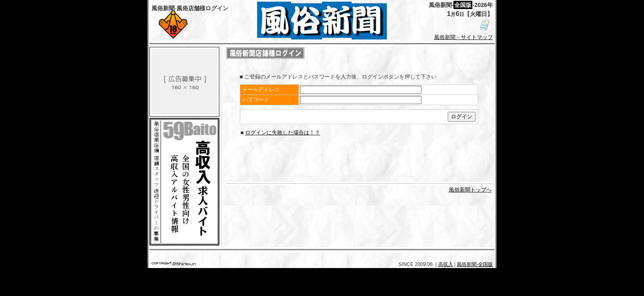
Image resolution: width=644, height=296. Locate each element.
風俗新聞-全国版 (475, 264)
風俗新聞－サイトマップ (463, 37)
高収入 (446, 264)
